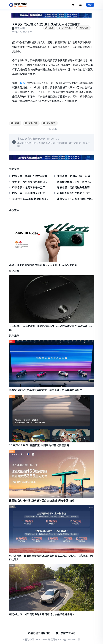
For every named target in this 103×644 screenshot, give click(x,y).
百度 (49, 28)
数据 (22, 83)
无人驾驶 (82, 28)
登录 (90, 5)
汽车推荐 (14, 336)
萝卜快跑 (64, 28)
